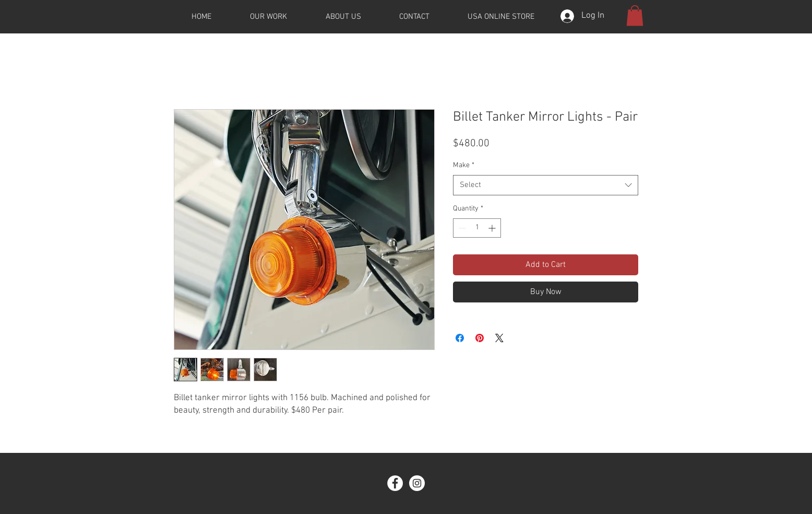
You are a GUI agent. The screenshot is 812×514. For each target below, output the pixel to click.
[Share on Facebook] (460, 338)
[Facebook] (395, 483)
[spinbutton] (477, 228)
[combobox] (546, 185)
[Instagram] (417, 483)
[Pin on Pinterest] (480, 338)
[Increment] (493, 228)
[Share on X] (499, 338)
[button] (635, 15)
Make (464, 165)
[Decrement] (461, 228)
